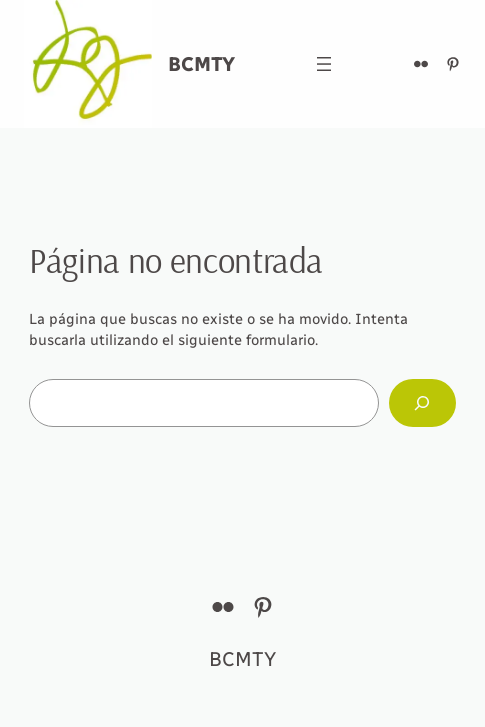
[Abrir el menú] (324, 64)
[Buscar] (422, 403)
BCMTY (201, 64)
